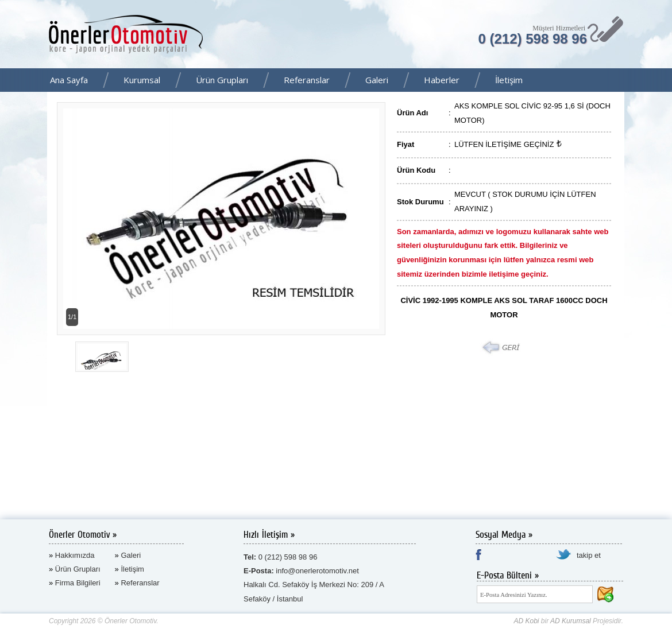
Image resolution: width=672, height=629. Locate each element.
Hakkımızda (75, 555)
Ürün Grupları (222, 80)
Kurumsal (142, 80)
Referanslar (307, 80)
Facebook (660, 81)
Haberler (442, 80)
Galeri (377, 80)
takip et (589, 555)
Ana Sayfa (69, 80)
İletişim (509, 80)
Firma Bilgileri (78, 583)
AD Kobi (526, 621)
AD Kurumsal (571, 621)
